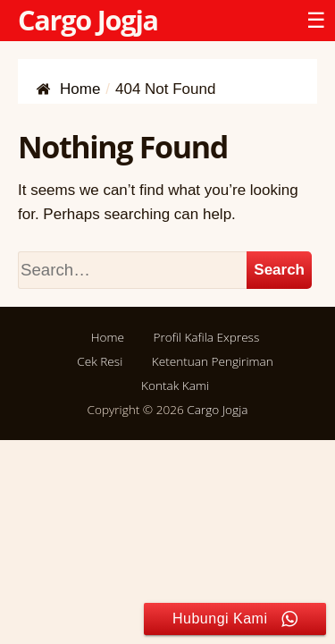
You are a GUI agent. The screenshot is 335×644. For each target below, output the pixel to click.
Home (108, 337)
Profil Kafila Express (206, 337)
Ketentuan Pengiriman (213, 361)
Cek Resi (100, 361)
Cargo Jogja (88, 20)
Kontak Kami (175, 385)
